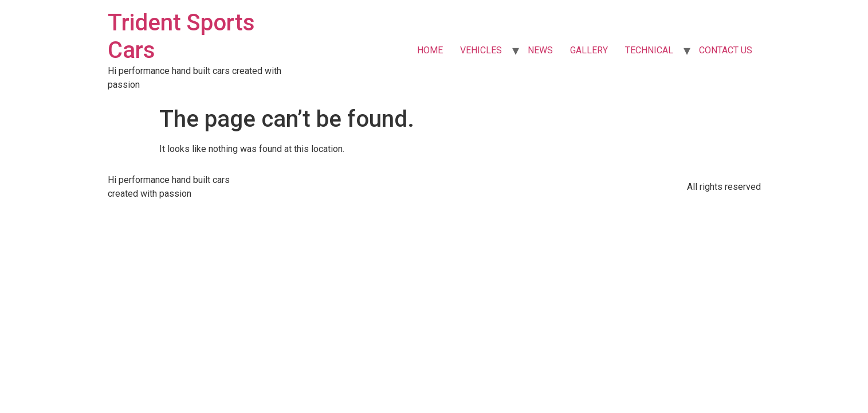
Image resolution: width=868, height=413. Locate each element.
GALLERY (589, 50)
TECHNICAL (649, 50)
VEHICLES (481, 50)
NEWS (540, 50)
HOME (430, 50)
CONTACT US (726, 50)
